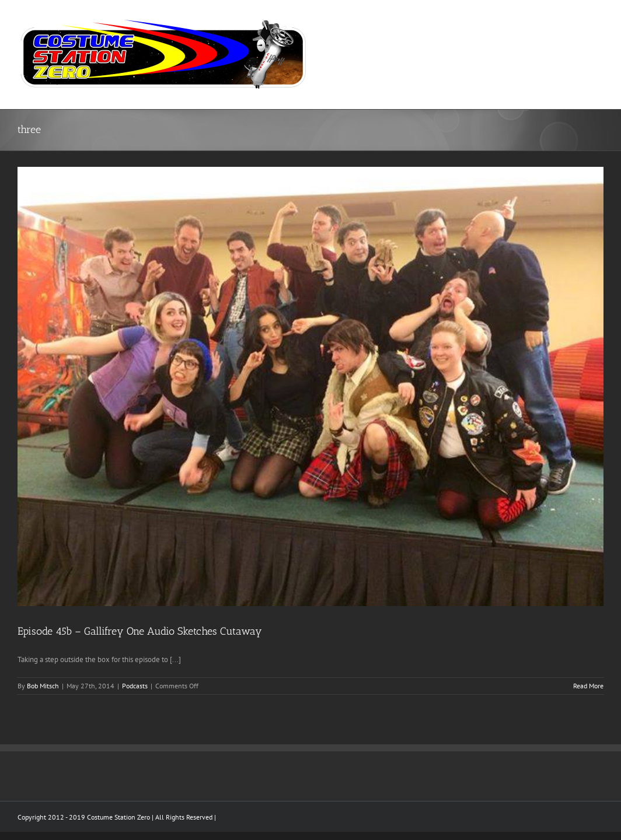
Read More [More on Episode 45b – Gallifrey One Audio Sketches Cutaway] (588, 686)
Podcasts (135, 686)
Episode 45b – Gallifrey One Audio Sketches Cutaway (140, 631)
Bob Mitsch (43, 686)
